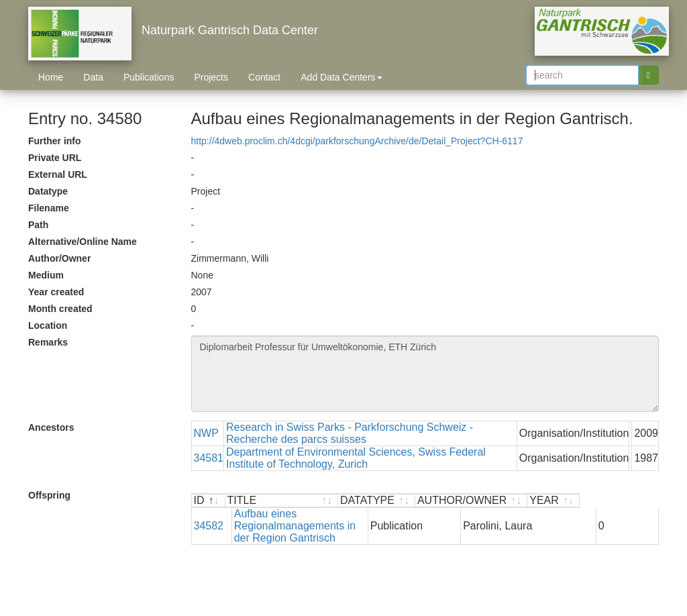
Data (93, 77)
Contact (264, 77)
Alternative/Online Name (83, 242)
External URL (58, 174)
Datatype (48, 191)
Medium (46, 275)
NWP (206, 433)
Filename (49, 208)
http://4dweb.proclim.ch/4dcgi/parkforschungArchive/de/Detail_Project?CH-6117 (357, 141)
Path (38, 225)
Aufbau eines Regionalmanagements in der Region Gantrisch (321, 520)
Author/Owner (59, 258)
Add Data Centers (341, 77)
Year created (56, 292)
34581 (209, 458)
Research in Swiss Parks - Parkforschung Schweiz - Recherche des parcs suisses (350, 433)
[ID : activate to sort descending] (209, 501)
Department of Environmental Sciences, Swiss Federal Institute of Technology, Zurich (356, 458)
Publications (149, 77)
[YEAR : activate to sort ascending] (632, 501)
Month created (60, 309)
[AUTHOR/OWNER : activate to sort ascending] (550, 501)
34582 (209, 520)
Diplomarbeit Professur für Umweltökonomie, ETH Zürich (425, 374)
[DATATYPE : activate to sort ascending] (455, 501)
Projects (211, 77)
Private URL (55, 158)
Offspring (49, 495)
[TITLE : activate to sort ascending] (321, 501)
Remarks (48, 342)
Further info (55, 141)
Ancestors (51, 427)
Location (48, 325)
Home (51, 77)
